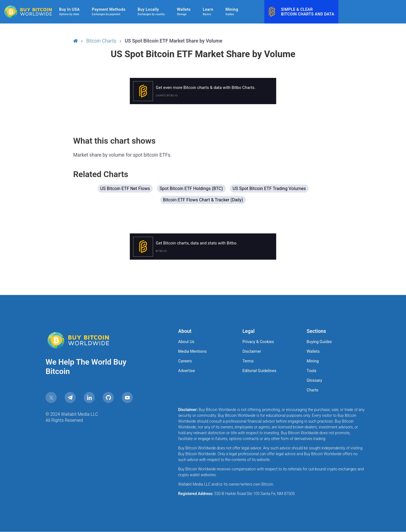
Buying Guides (319, 342)
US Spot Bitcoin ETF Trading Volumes (269, 189)
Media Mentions (192, 351)
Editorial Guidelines (259, 371)
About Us (186, 342)
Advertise (187, 371)
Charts (312, 390)
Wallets (313, 351)
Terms (248, 361)
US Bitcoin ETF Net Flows (125, 189)
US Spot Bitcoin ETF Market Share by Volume (203, 54)
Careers (185, 361)
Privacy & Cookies (258, 342)
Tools (311, 371)
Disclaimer (252, 351)
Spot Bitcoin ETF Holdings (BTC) (191, 189)
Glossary (314, 380)
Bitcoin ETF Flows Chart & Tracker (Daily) (203, 200)
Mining (313, 361)
